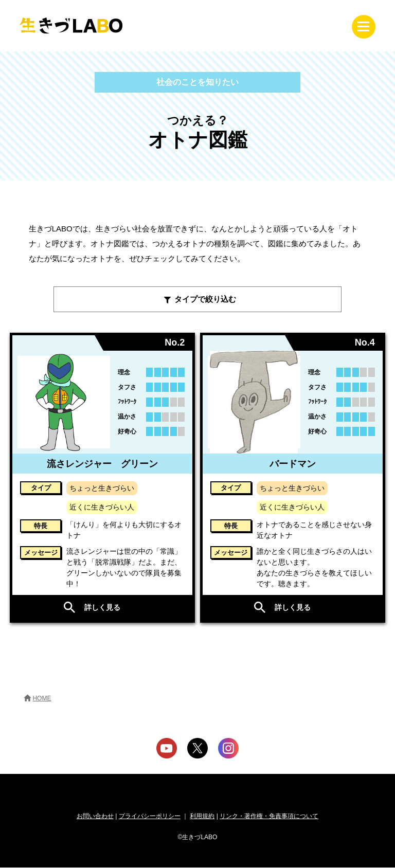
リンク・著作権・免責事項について (269, 817)
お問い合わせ (95, 817)
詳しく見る (102, 608)
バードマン (293, 464)
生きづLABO (71, 26)
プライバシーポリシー (150, 817)
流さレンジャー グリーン (102, 464)
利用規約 (202, 817)
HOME (42, 699)
